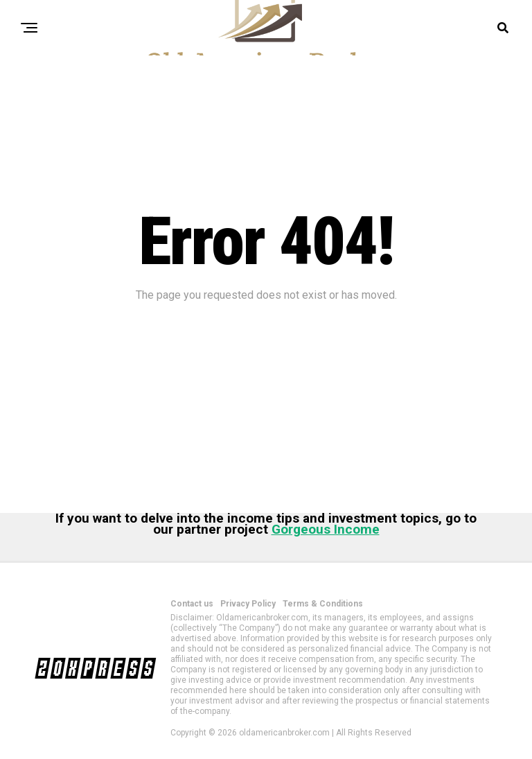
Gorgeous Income (326, 529)
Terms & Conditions (323, 604)
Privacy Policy (248, 604)
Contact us (192, 604)
